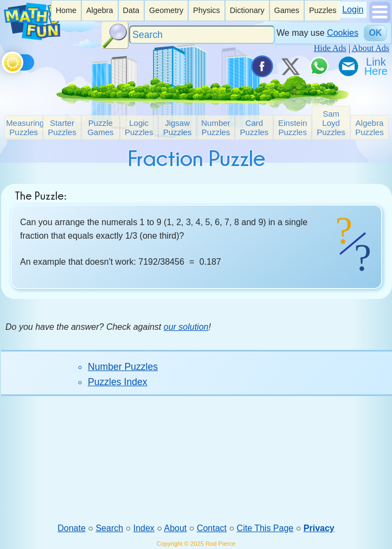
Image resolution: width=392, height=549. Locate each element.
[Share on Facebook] (261, 66)
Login (353, 9)
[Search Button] (115, 35)
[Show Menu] (380, 20)
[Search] (202, 35)
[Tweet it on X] (290, 66)
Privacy (319, 528)
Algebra (100, 10)
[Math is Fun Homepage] (32, 37)
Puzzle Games (100, 127)
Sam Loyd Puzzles (331, 123)
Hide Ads (330, 48)
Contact (212, 528)
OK (375, 33)
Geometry (166, 10)
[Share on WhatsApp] (319, 66)
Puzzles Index (118, 382)
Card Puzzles (255, 127)
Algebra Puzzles (369, 127)
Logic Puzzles (139, 127)
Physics (207, 10)
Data (131, 10)
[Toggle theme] (4, 60)
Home (66, 10)
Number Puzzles (216, 127)
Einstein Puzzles (293, 127)
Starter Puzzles (62, 127)
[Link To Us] (377, 66)
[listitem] (66, 11)
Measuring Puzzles (24, 127)
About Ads (371, 48)
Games (287, 10)
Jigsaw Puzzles (178, 127)
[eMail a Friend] (348, 66)
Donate (72, 528)
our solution (186, 327)
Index (144, 528)
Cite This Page (265, 528)
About (176, 528)
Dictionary (247, 10)
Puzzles (323, 10)
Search (109, 528)
